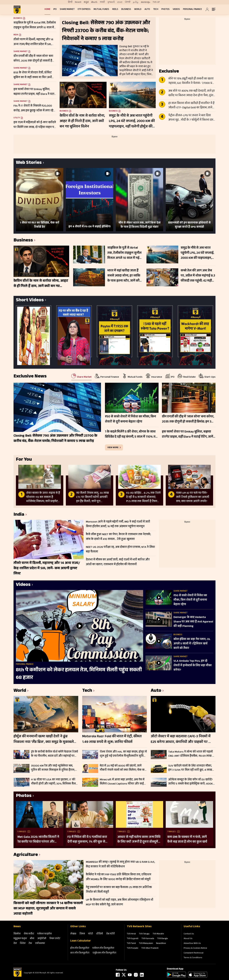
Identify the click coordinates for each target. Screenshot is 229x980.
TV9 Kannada (148, 939)
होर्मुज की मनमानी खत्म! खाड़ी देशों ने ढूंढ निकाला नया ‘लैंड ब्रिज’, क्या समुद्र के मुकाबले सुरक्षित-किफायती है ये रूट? (44, 739)
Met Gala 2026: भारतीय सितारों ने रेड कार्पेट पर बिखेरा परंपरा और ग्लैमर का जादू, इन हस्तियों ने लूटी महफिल (38, 840)
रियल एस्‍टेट (55, 939)
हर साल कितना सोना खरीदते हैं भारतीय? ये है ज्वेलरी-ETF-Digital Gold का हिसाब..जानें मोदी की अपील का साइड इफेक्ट (191, 106)
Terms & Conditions (193, 958)
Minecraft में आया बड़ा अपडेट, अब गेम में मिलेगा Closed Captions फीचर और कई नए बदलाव (122, 782)
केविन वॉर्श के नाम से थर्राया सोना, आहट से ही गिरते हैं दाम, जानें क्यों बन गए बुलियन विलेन (82, 121)
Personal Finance (192, 9)
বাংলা (120, 2)
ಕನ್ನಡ (86, 2)
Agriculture (26, 855)
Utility (17, 118)
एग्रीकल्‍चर (40, 943)
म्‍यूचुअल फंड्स (20, 939)
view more (113, 447)
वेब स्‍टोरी (111, 934)
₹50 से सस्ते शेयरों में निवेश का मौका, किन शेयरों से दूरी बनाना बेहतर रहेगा (190, 600)
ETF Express (84, 9)
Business (126, 9)
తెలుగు (94, 2)
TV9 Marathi (158, 934)
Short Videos (30, 301)
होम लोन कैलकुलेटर (80, 948)
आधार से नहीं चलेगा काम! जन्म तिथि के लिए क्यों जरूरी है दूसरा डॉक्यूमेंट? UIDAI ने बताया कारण (139, 840)
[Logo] (17, 976)
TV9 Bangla (163, 939)
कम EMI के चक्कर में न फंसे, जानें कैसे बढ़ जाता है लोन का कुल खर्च (187, 840)
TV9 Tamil (131, 944)
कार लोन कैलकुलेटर (80, 953)
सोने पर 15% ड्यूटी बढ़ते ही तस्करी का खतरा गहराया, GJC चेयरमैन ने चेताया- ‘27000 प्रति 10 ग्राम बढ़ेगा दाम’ (191, 81)
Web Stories (29, 163)
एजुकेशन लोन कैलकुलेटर (104, 953)
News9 (78, 2)
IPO (55, 9)
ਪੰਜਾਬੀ (128, 2)
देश (15, 943)
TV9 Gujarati (133, 939)
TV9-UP (156, 2)
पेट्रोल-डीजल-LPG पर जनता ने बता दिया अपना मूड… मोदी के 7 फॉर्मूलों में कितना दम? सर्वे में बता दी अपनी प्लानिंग (191, 118)
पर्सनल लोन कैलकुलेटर (103, 948)
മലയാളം (146, 2)
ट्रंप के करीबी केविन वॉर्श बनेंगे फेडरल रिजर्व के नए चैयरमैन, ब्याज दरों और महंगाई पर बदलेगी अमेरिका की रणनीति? (54, 754)
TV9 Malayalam (146, 944)
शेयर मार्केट (29, 934)
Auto (147, 9)
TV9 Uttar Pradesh (150, 948)
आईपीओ (42, 939)
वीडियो (100, 934)
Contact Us (189, 934)
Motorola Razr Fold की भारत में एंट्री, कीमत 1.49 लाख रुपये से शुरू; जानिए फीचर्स (112, 739)
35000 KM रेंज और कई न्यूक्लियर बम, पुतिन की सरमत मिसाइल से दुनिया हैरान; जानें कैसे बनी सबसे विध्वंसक (53, 768)
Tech (156, 9)
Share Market (67, 9)
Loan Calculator (81, 941)
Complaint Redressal (194, 953)
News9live (161, 944)
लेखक (73, 934)
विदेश (23, 943)
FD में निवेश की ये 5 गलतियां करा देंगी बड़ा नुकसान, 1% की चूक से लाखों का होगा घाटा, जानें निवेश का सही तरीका (88, 840)
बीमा (32, 939)
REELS (115, 9)
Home (47, 9)
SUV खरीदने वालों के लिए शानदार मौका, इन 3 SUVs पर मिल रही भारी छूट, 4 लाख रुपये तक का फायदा (190, 768)
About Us (188, 939)
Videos (176, 9)
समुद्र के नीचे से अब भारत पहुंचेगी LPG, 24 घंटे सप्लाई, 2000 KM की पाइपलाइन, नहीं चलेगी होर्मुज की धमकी (132, 121)
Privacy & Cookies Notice (195, 948)
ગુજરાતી (111, 2)
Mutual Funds (101, 9)
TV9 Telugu (144, 934)
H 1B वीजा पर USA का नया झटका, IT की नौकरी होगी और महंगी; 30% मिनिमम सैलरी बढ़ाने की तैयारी (54, 782)
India (16, 35)
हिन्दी (70, 2)
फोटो (91, 934)
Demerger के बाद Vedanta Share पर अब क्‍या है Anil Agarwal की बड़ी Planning (193, 622)
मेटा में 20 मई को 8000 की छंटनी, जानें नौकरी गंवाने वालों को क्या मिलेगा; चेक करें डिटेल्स (123, 768)
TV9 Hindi (131, 934)
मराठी (102, 2)
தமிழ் (136, 2)
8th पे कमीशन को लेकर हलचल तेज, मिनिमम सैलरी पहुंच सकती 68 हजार (79, 674)
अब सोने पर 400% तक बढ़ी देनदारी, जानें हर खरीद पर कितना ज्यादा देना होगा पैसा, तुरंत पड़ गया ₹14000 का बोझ (192, 93)
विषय (82, 934)
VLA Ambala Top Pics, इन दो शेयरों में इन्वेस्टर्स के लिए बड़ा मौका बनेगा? (193, 666)
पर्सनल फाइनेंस (44, 934)
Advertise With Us (192, 944)
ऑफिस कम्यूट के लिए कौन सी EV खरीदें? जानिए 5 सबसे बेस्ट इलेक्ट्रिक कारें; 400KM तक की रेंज (192, 782)
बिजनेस (17, 934)
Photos (165, 9)
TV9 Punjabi (133, 948)
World (138, 9)
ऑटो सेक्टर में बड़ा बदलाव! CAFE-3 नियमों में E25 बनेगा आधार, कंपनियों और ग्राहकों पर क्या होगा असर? (182, 739)
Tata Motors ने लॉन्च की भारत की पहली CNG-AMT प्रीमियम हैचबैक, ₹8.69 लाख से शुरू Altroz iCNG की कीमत (191, 754)
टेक (30, 943)
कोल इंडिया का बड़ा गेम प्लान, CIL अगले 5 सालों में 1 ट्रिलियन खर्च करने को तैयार (192, 644)
